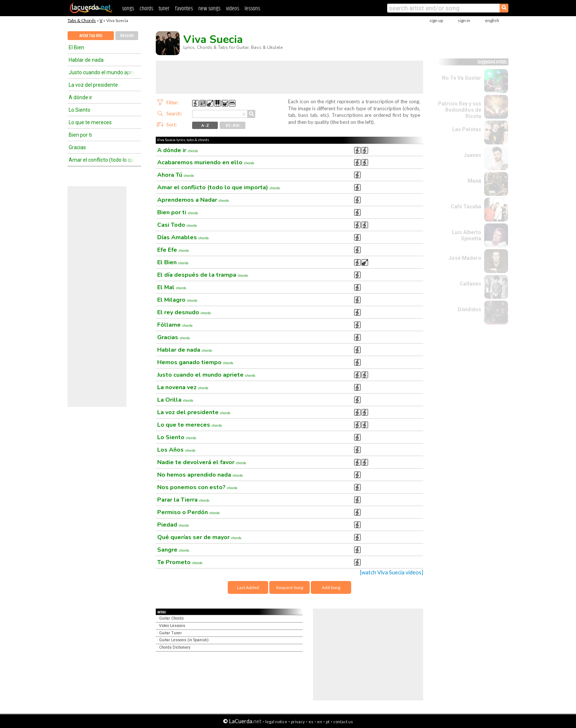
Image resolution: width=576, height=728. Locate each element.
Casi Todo (177, 225)
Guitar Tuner (170, 633)
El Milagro (177, 300)
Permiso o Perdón (188, 512)
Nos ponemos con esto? (197, 487)
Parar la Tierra (183, 500)
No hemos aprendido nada (200, 475)
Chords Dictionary (175, 647)
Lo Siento (80, 110)
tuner (164, 9)
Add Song (331, 587)
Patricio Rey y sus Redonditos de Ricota (460, 110)
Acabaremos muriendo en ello (206, 162)
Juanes (472, 155)
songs (128, 9)
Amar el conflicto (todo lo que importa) (102, 160)
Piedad (173, 525)
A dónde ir (80, 97)
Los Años (176, 450)
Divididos (469, 309)
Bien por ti (80, 135)
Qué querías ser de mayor (199, 537)
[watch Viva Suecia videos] (392, 572)
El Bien (76, 47)
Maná (474, 181)
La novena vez (183, 387)
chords (146, 9)
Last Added (248, 587)
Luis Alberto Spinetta (467, 235)
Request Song (290, 587)
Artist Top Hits (91, 36)
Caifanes (470, 284)
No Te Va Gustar (462, 78)
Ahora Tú (176, 175)
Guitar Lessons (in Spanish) (184, 640)
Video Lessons (172, 626)
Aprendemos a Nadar (193, 200)
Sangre (173, 550)
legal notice (276, 722)
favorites (184, 9)
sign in (464, 20)
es (311, 722)
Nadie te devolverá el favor (202, 462)
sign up (436, 20)
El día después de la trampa (203, 275)
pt (328, 722)
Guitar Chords (171, 618)
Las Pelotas (467, 129)
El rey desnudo (184, 312)
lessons (252, 9)
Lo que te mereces (90, 122)
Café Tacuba (466, 207)
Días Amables (183, 237)
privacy (298, 722)
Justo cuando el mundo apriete (102, 72)
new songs (209, 9)
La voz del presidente (93, 85)
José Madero (465, 258)
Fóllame (175, 325)
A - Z (205, 125)
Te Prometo (180, 562)
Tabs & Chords (82, 20)
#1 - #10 (233, 125)
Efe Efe (173, 250)
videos (233, 9)
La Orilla (175, 400)
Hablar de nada (86, 60)
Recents (127, 36)
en (320, 722)
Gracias (77, 147)
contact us (343, 722)
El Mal (172, 287)
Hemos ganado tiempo (195, 362)
